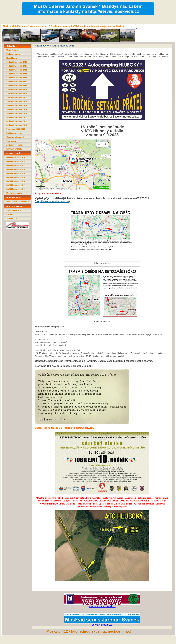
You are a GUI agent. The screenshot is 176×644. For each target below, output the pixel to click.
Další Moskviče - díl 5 (16, 173)
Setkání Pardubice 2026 (17, 62)
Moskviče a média (14, 193)
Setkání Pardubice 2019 (17, 90)
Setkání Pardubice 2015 (17, 105)
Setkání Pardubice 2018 (17, 94)
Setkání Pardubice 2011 (17, 121)
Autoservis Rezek (14, 210)
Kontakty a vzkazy (14, 149)
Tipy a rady (11, 141)
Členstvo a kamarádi (15, 137)
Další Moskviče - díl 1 (16, 189)
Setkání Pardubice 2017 (17, 98)
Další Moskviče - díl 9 (16, 158)
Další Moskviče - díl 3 (16, 181)
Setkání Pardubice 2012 (17, 117)
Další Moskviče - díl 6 (16, 169)
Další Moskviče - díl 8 (16, 162)
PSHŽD (9, 214)
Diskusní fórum (13, 54)
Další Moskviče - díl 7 (16, 165)
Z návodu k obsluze (15, 145)
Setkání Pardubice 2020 (17, 86)
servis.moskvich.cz (102, 625)
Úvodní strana (12, 50)
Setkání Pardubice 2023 (17, 74)
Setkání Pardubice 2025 (17, 66)
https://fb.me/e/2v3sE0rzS (79, 428)
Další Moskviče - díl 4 (16, 177)
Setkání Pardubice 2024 (17, 70)
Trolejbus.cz (12, 218)
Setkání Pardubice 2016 (17, 102)
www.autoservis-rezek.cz (102, 606)
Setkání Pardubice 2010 (17, 125)
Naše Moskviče (13, 58)
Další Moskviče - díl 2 (16, 185)
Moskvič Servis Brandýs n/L (18, 202)
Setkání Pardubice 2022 (17, 78)
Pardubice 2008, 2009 (16, 129)
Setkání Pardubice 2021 (17, 82)
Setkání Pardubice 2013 (17, 113)
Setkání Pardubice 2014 (17, 109)
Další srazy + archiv (15, 133)
